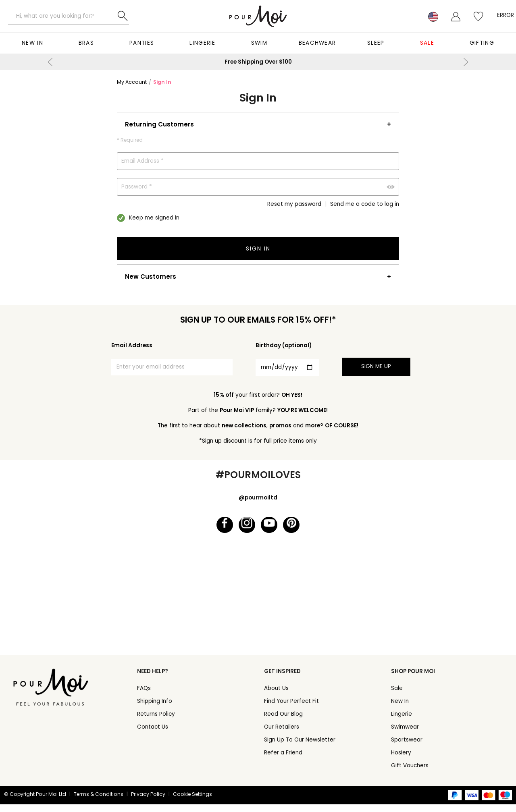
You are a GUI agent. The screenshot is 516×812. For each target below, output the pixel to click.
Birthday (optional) (284, 345)
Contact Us (153, 734)
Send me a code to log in (365, 204)
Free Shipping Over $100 (258, 62)
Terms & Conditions (99, 802)
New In (32, 43)
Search (123, 16)
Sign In (162, 82)
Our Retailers (282, 734)
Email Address (132, 345)
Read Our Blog (283, 722)
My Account (132, 82)
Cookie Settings (192, 802)
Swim (259, 43)
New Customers (151, 277)
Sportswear (407, 747)
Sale (427, 43)
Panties (142, 43)
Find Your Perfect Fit (291, 709)
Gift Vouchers (410, 773)
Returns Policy (156, 722)
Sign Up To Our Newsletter (300, 747)
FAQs (144, 696)
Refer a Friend (283, 760)
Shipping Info (155, 709)
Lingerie (202, 43)
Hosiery (401, 760)
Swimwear (405, 734)
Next (466, 62)
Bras (86, 43)
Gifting (482, 43)
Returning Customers (159, 124)
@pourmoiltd (258, 498)
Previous (50, 62)
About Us (276, 696)
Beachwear (317, 43)
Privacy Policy (148, 802)
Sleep (376, 43)
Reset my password (294, 204)
